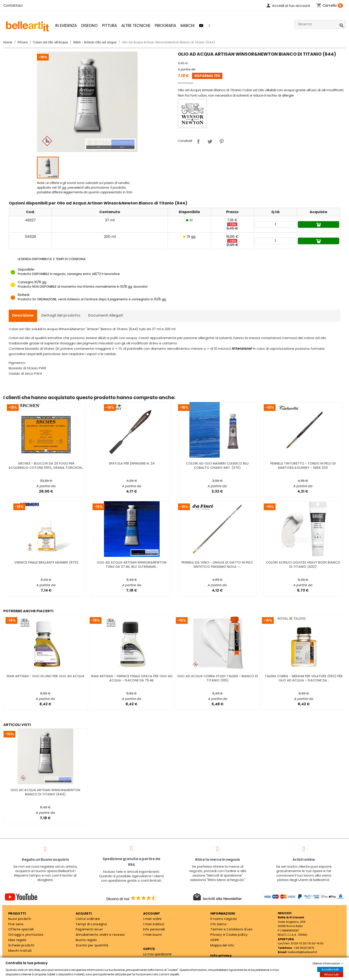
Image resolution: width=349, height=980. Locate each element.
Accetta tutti (330, 969)
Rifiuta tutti (332, 975)
